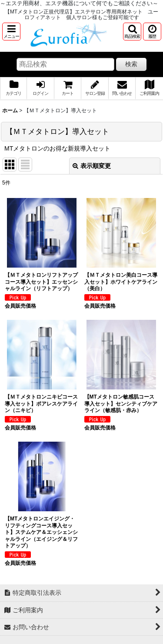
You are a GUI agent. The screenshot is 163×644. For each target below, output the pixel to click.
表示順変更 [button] (92, 166)
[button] (11, 32)
